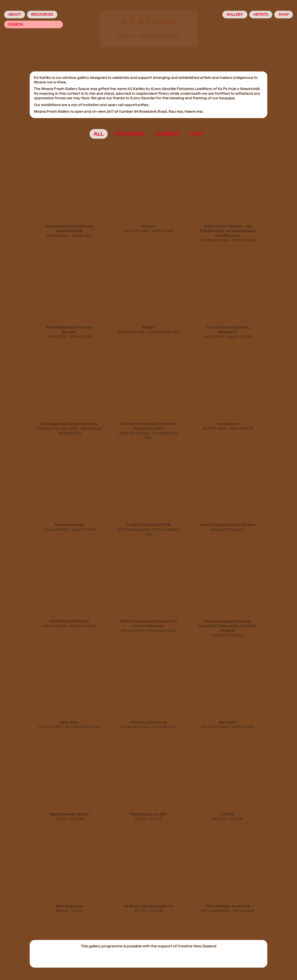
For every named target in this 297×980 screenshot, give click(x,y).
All (99, 134)
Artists (261, 15)
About (15, 15)
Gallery (235, 15)
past (197, 134)
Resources (42, 15)
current (167, 134)
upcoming (129, 134)
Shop (284, 15)
